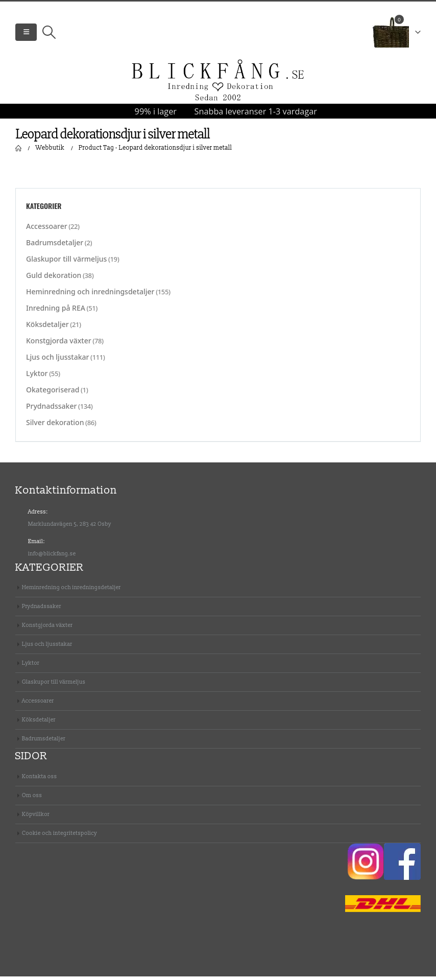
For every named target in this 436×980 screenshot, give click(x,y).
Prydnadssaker (51, 410)
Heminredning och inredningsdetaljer (90, 295)
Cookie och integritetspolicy (59, 837)
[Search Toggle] (49, 34)
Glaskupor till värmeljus (66, 262)
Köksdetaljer (47, 328)
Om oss (32, 799)
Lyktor (37, 377)
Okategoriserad (53, 393)
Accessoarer (47, 230)
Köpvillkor (36, 818)
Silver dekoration (55, 426)
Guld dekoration (54, 279)
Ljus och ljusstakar (57, 360)
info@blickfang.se (52, 557)
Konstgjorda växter (59, 344)
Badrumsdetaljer (55, 246)
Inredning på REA (56, 311)
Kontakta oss (40, 780)
